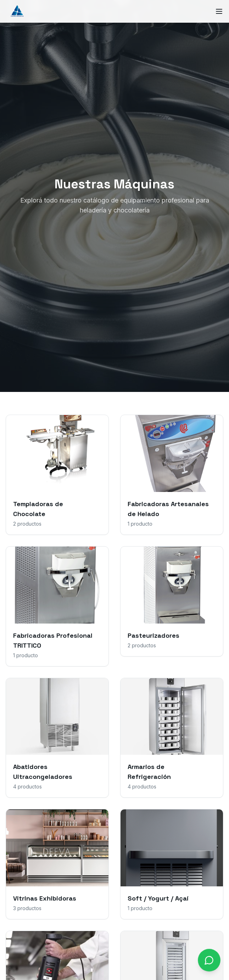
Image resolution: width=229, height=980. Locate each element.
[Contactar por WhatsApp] (209, 960)
